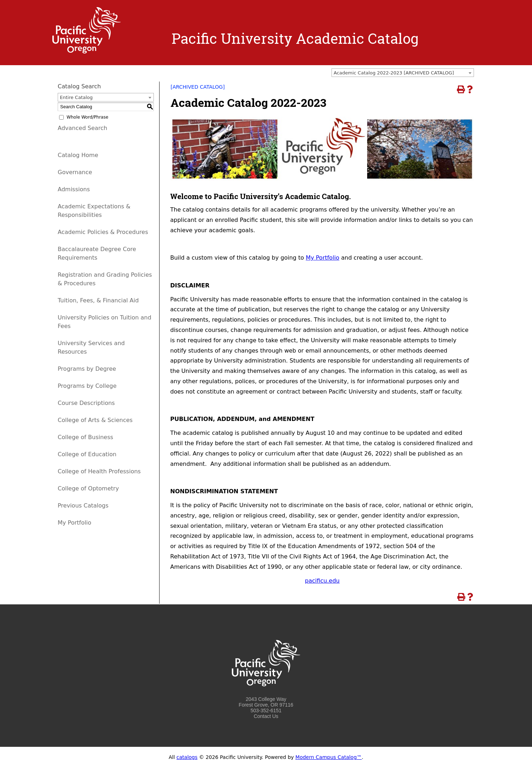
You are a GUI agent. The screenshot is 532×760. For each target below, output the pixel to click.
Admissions (74, 189)
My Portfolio (323, 258)
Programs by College (87, 386)
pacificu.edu (322, 581)
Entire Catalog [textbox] (76, 97)
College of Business (85, 437)
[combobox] (403, 73)
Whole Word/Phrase (87, 117)
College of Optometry (88, 488)
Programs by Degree (87, 369)
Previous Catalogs (83, 506)
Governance (75, 172)
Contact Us (266, 716)
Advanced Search (82, 128)
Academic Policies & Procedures (103, 232)
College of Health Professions (99, 471)
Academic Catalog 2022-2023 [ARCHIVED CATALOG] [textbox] (394, 73)
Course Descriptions (86, 403)
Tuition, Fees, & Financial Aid (98, 300)
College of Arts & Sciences (95, 420)
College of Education (87, 454)
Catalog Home (78, 155)
